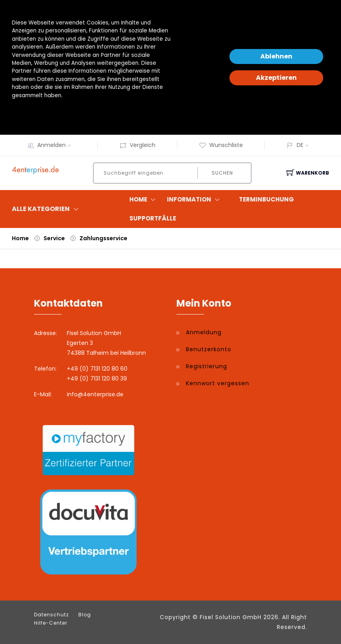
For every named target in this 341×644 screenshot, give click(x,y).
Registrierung (206, 366)
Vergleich (137, 145)
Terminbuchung (266, 199)
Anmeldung (204, 332)
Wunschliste (221, 145)
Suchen (222, 173)
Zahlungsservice (103, 238)
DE (300, 145)
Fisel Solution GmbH (231, 617)
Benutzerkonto (209, 349)
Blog (85, 615)
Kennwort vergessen (218, 383)
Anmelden (57, 145)
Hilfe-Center (51, 623)
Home (144, 200)
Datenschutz (51, 615)
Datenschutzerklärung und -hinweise (61, 111)
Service (54, 238)
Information (195, 200)
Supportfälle (153, 218)
